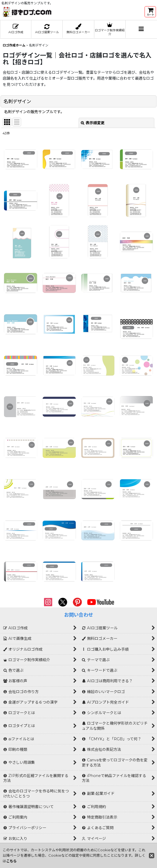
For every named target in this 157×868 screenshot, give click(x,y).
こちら (11, 861)
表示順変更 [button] (93, 123)
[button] (141, 29)
